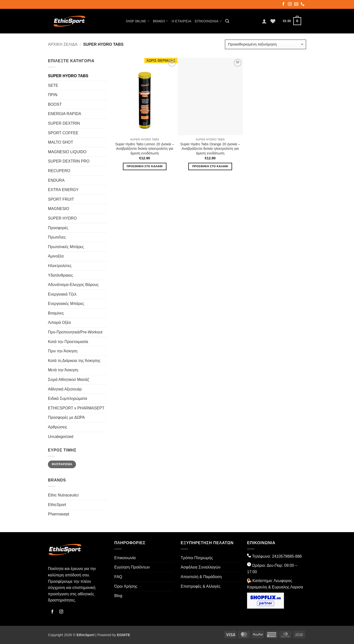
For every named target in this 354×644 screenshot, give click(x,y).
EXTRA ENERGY (63, 190)
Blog (118, 596)
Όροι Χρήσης (126, 586)
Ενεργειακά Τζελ (62, 294)
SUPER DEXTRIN (64, 123)
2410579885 (283, 556)
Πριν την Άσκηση (63, 351)
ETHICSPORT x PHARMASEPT (76, 408)
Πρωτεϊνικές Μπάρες (66, 247)
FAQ (118, 577)
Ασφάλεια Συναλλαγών (201, 567)
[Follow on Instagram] (290, 5)
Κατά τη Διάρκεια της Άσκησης (74, 361)
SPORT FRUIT (61, 199)
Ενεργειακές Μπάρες (66, 304)
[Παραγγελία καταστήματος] (265, 44)
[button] (227, 21)
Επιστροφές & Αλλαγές (201, 586)
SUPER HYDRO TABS (68, 76)
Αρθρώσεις (58, 427)
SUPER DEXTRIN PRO (69, 161)
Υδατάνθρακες (60, 275)
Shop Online (138, 21)
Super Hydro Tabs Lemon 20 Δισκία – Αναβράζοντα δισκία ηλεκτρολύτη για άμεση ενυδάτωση (145, 149)
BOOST (55, 104)
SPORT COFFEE (63, 133)
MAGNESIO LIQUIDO (67, 152)
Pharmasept (59, 514)
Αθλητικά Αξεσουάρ (65, 389)
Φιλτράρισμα (62, 464)
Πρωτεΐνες (57, 237)
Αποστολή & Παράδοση (201, 577)
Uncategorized (61, 437)
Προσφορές (58, 228)
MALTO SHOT (61, 142)
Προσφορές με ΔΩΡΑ (66, 417)
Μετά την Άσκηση (63, 370)
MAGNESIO (59, 209)
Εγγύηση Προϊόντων (132, 567)
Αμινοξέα (56, 256)
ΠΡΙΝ (53, 95)
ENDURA (56, 180)
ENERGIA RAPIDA (65, 114)
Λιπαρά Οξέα (59, 322)
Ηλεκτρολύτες (60, 266)
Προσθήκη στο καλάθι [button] (145, 166)
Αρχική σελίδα (63, 44)
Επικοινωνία (208, 21)
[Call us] (303, 5)
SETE (53, 85)
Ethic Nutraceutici (63, 495)
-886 (298, 556)
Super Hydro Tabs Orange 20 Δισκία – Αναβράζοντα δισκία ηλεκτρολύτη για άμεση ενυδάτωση (210, 149)
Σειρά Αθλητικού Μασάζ (68, 380)
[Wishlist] (273, 21)
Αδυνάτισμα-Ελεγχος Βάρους (73, 285)
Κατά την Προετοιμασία (68, 342)
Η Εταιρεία (181, 21)
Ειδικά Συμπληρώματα (67, 398)
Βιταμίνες (56, 313)
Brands (161, 21)
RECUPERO (59, 171)
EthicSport (57, 505)
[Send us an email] (297, 5)
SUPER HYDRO (62, 218)
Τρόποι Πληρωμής (197, 558)
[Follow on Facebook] (284, 5)
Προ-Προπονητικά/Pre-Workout (75, 332)
